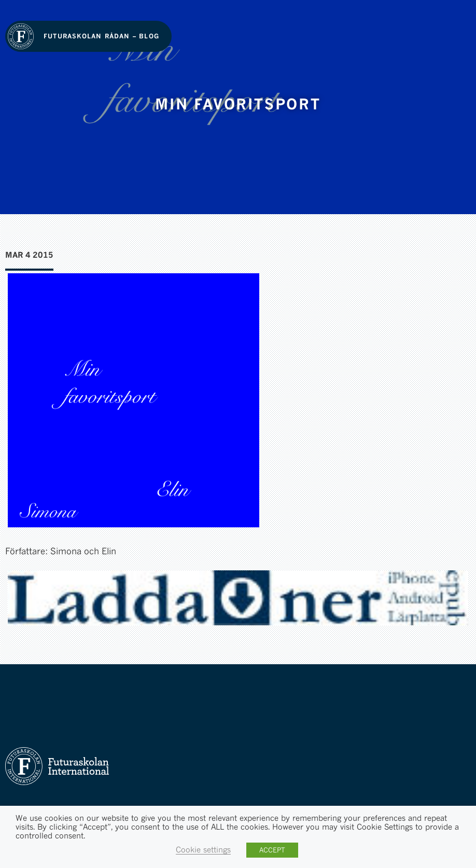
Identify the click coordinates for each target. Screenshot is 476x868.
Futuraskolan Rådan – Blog (101, 36)
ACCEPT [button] (272, 850)
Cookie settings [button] (203, 850)
